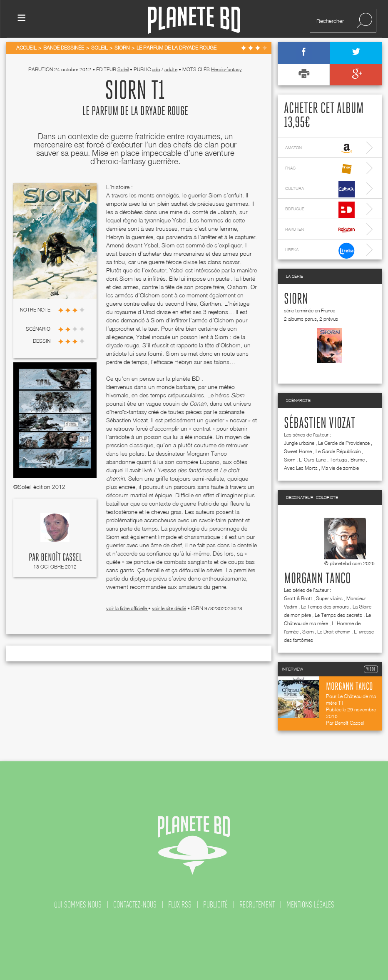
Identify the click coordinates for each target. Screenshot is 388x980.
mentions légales (310, 905)
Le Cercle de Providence (344, 443)
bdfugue (320, 210)
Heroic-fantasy (226, 69)
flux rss (180, 905)
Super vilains (329, 598)
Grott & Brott (298, 598)
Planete (194, 20)
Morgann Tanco (317, 579)
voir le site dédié (169, 608)
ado (156, 69)
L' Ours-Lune (312, 460)
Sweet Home (298, 451)
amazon (320, 148)
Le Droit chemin (334, 632)
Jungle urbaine (299, 443)
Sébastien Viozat (320, 424)
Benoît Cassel (61, 558)
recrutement (257, 905)
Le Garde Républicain (338, 451)
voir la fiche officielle (127, 608)
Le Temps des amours (325, 607)
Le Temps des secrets (338, 615)
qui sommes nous (78, 905)
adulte (171, 69)
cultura (320, 189)
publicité (215, 905)
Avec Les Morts (301, 468)
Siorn (296, 299)
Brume (358, 460)
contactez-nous (135, 905)
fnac (320, 169)
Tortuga (338, 460)
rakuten (320, 230)
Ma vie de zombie (340, 468)
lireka (320, 251)
